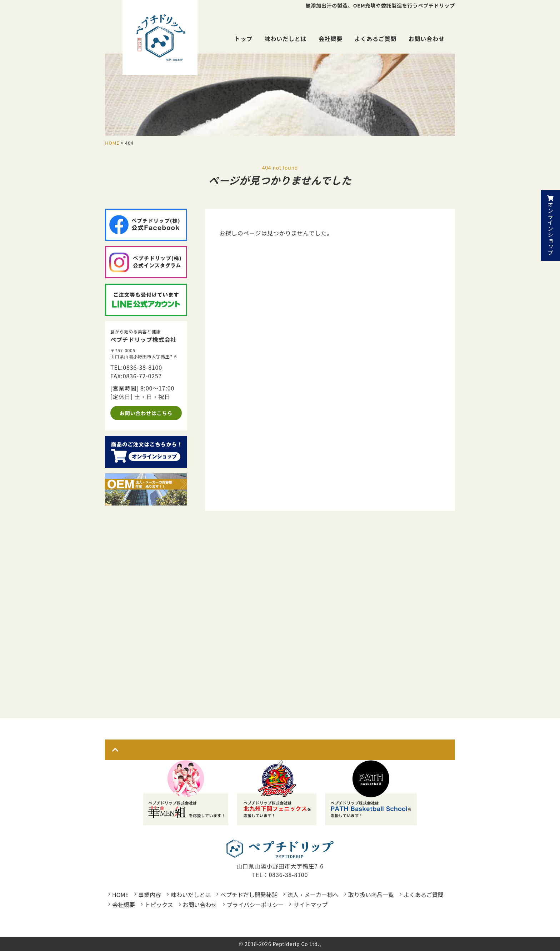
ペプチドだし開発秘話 (249, 895)
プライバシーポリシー (255, 905)
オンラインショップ (550, 225)
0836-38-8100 (142, 367)
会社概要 (331, 39)
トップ (244, 39)
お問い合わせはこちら (146, 413)
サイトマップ (310, 905)
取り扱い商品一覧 (371, 895)
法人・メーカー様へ (313, 895)
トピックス (159, 905)
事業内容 (150, 895)
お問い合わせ (427, 39)
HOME (120, 895)
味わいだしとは (286, 39)
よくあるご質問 (376, 39)
